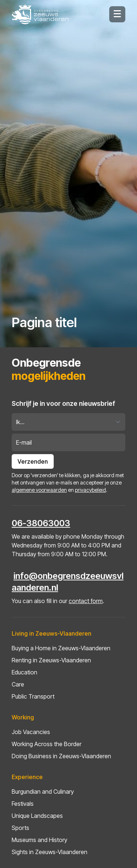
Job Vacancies (31, 732)
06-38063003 (41, 523)
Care (18, 684)
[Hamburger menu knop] (117, 14)
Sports (20, 828)
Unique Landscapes (37, 816)
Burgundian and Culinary (43, 792)
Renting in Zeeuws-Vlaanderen (51, 660)
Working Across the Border (47, 744)
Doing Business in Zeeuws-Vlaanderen (61, 756)
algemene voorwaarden (39, 490)
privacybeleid (90, 490)
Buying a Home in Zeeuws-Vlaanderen (61, 648)
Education (24, 672)
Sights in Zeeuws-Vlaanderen (50, 852)
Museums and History (39, 840)
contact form (86, 601)
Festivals (23, 804)
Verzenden (33, 461)
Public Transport (33, 696)
